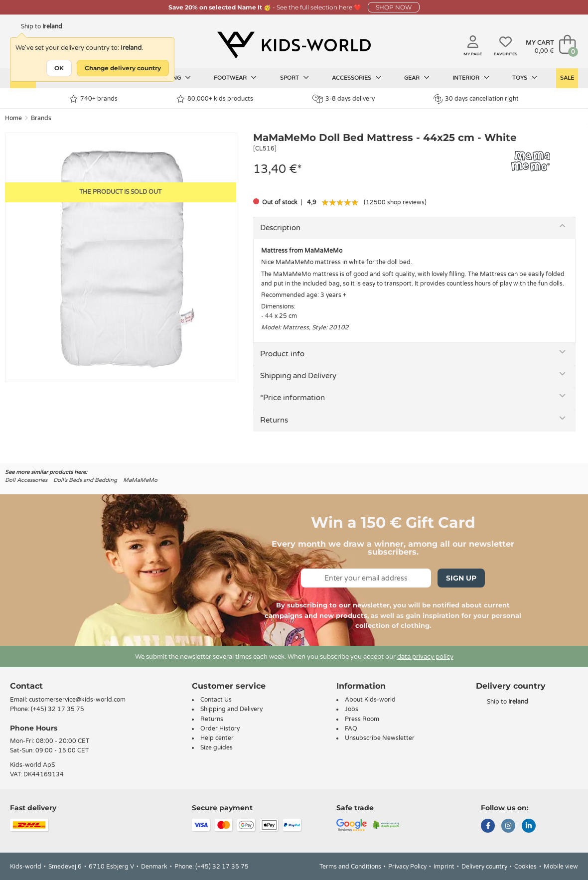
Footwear (235, 78)
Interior (471, 78)
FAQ (351, 729)
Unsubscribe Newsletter (380, 738)
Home (13, 118)
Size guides (217, 747)
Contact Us (216, 700)
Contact (26, 686)
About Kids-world (370, 700)
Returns (274, 420)
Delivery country (484, 867)
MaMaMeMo (140, 480)
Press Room (362, 719)
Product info (282, 354)
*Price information (293, 398)
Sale (567, 78)
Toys (525, 78)
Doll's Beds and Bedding (85, 480)
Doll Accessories (26, 480)
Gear (417, 78)
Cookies (525, 867)
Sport (294, 78)
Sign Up (461, 578)
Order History (220, 729)
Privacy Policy (407, 867)
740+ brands (93, 99)
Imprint (444, 867)
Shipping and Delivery (298, 376)
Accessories (357, 78)
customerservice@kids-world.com (77, 700)
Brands (41, 118)
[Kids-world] (294, 45)
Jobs (352, 709)
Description (280, 228)
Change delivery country (123, 68)
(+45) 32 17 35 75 (58, 709)
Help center (217, 738)
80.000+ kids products (215, 99)
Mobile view (561, 867)
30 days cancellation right (476, 99)
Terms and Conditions (350, 867)
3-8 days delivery (344, 99)
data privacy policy (425, 657)
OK (59, 68)
